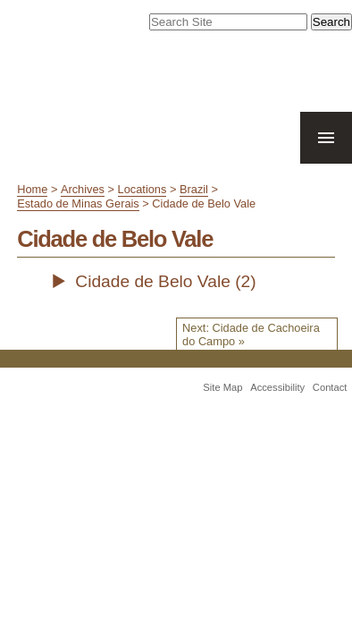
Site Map (222, 412)
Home (32, 213)
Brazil (194, 213)
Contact (330, 412)
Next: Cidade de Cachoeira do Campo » (251, 359)
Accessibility (277, 412)
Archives (83, 213)
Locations (142, 213)
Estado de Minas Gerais (78, 228)
